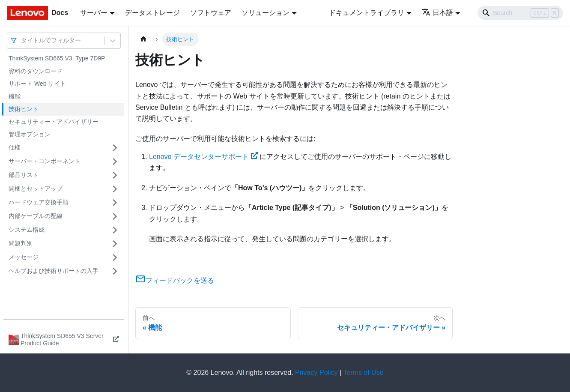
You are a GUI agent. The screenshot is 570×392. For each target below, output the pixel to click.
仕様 (15, 147)
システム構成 (27, 230)
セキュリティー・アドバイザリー (54, 122)
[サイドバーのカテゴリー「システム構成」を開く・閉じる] (115, 230)
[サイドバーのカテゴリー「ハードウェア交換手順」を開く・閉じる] (115, 203)
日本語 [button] (437, 13)
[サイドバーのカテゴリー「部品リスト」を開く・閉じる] (115, 175)
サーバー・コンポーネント (45, 161)
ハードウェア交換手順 (39, 202)
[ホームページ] (143, 39)
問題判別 (21, 243)
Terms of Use (363, 373)
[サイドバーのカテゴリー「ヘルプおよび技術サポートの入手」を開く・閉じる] (115, 271)
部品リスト (24, 175)
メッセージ (24, 257)
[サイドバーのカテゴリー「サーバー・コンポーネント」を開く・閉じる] (115, 162)
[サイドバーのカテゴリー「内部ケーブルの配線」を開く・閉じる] (115, 216)
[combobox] (22, 40)
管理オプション (30, 134)
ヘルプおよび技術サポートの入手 (54, 271)
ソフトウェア (211, 13)
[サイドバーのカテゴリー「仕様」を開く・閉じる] (115, 148)
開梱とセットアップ (36, 189)
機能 (15, 96)
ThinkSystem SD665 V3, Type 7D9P (57, 58)
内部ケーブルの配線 (36, 216)
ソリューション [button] (266, 13)
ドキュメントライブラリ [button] (367, 13)
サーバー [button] (94, 13)
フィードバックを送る (175, 280)
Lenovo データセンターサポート (203, 157)
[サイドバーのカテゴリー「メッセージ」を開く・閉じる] (115, 257)
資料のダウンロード (36, 71)
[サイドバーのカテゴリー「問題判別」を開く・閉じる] (115, 244)
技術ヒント (24, 109)
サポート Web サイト (37, 84)
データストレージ (152, 13)
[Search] (520, 13)
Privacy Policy (316, 373)
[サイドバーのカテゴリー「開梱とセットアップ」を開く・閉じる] (115, 189)
